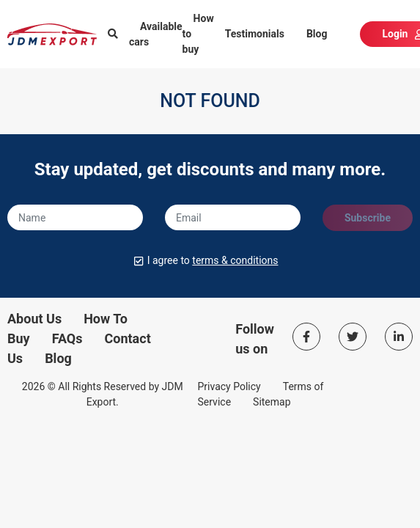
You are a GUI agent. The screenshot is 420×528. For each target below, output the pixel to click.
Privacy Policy (229, 386)
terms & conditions (235, 260)
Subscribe (368, 218)
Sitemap (272, 402)
